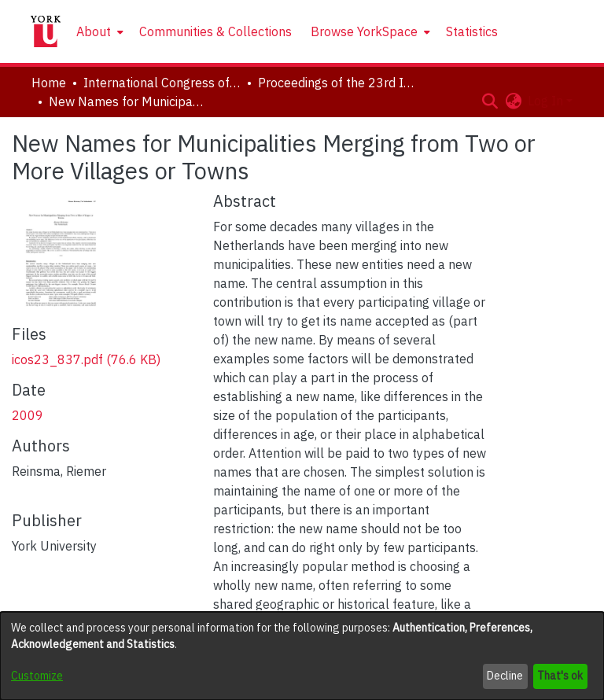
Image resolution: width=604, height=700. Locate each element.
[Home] (46, 31)
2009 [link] (28, 415)
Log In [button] (547, 101)
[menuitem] (98, 31)
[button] (490, 101)
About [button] (94, 31)
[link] (86, 359)
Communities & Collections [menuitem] (215, 31)
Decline (505, 676)
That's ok (560, 676)
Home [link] (49, 83)
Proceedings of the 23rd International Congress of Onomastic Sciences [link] (337, 83)
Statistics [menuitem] (472, 31)
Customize (37, 676)
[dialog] (302, 656)
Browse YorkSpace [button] (364, 31)
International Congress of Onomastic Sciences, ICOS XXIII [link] (162, 83)
